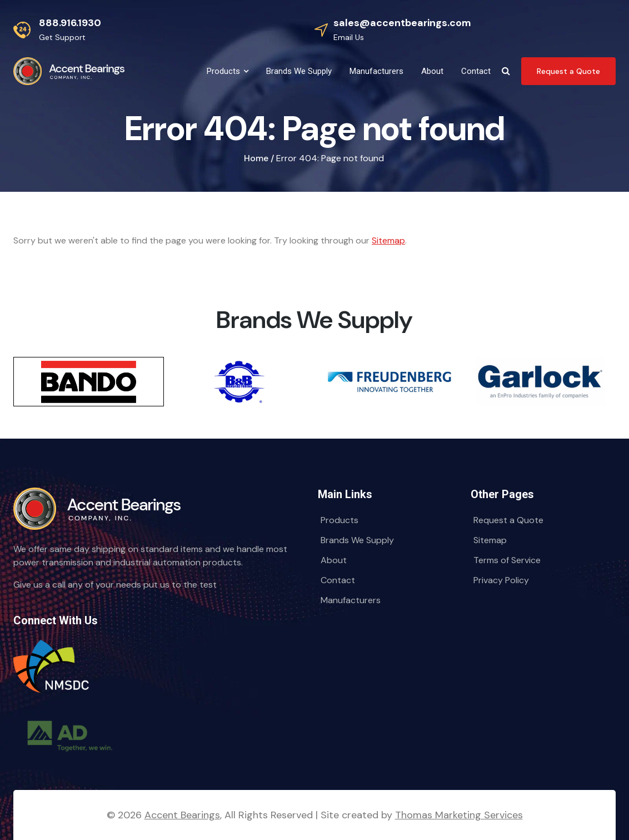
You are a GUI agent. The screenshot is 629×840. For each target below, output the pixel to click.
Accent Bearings (182, 815)
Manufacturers (351, 600)
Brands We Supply (357, 540)
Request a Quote (508, 520)
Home (256, 158)
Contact (338, 580)
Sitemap (388, 240)
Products (340, 520)
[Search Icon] (506, 71)
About (334, 560)
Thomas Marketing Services (459, 815)
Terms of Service (507, 560)
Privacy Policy (501, 580)
